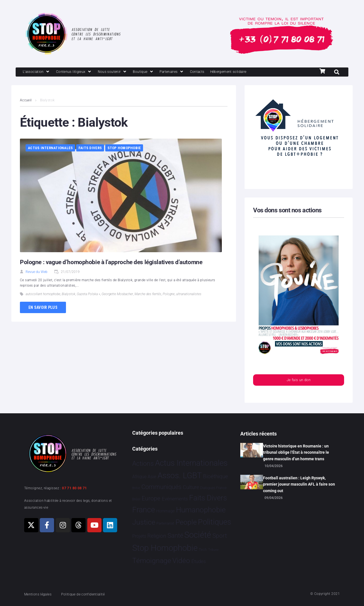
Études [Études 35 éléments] (199, 562)
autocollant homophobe (43, 295)
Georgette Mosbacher (117, 295)
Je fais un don (299, 381)
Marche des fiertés (148, 295)
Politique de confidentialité (94, 594)
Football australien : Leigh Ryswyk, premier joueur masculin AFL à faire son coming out (299, 484)
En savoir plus (43, 308)
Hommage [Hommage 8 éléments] (165, 511)
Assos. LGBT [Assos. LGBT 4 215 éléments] (180, 476)
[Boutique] (160, 72)
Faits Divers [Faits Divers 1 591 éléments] (208, 498)
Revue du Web (37, 272)
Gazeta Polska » (88, 295)
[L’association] (39, 72)
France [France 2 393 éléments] (144, 510)
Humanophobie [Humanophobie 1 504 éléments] (201, 510)
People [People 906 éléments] (186, 522)
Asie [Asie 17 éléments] (152, 477)
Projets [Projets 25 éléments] (139, 536)
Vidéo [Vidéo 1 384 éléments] (181, 561)
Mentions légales (41, 594)
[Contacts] (222, 72)
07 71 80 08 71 (75, 488)
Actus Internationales (50, 148)
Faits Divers (90, 148)
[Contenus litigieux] (82, 72)
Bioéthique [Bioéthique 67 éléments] (216, 477)
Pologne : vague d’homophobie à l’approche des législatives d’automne (113, 263)
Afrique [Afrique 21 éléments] (139, 477)
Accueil (26, 101)
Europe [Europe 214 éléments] (151, 498)
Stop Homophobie (124, 148)
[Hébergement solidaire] (259, 72)
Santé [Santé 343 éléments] (175, 535)
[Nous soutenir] (126, 72)
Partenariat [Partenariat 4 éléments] (165, 523)
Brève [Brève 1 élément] (136, 488)
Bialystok (69, 295)
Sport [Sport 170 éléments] (220, 536)
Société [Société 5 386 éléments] (198, 535)
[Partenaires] (192, 72)
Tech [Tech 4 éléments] (203, 550)
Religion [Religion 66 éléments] (157, 536)
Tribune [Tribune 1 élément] (213, 550)
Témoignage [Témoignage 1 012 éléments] (152, 561)
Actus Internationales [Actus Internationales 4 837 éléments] (191, 463)
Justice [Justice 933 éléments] (144, 522)
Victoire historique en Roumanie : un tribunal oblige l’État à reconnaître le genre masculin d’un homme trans (296, 452)
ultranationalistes (189, 295)
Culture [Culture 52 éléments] (191, 487)
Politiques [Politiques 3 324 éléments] (215, 522)
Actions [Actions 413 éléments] (143, 464)
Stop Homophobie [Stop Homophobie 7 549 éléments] (165, 548)
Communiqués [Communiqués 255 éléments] (161, 487)
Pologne (169, 295)
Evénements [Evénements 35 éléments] (175, 499)
